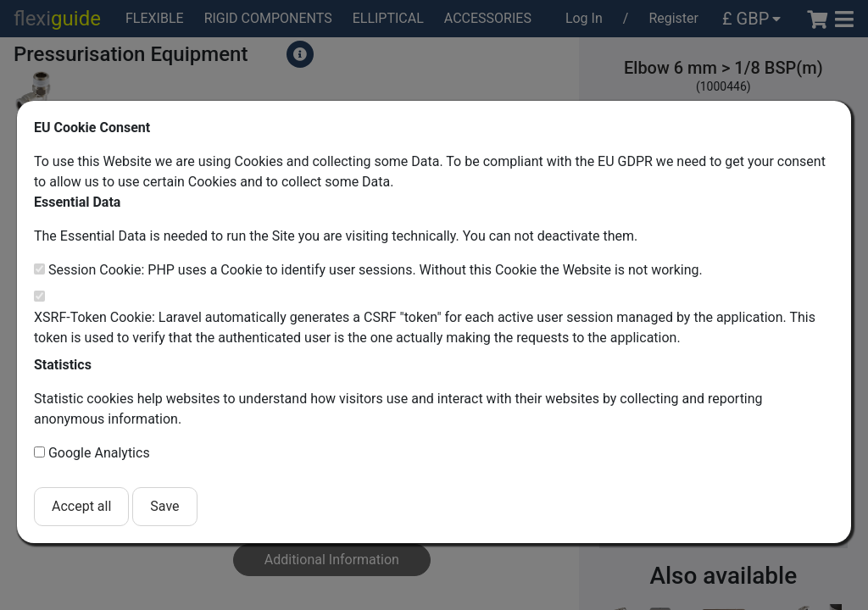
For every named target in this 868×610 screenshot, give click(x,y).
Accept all (81, 506)
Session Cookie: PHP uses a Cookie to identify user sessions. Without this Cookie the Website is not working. (376, 270)
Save (164, 506)
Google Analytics (99, 453)
